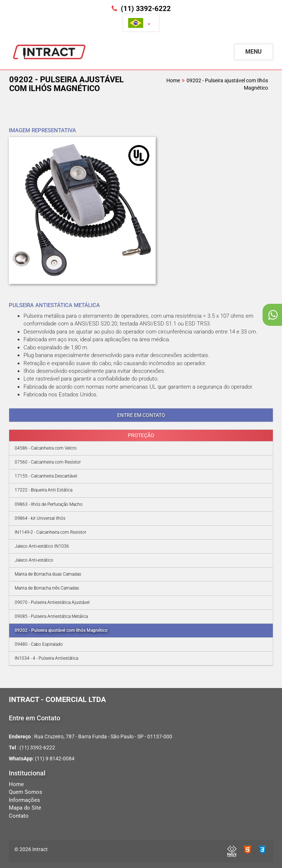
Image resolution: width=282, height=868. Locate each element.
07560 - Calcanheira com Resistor (48, 462)
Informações (24, 800)
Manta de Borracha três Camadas (47, 588)
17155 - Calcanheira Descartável (46, 476)
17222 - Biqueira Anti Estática (44, 490)
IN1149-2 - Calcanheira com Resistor (50, 532)
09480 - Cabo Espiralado (39, 644)
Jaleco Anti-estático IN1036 (42, 546)
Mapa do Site (25, 808)
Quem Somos (26, 792)
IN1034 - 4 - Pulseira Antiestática (46, 658)
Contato (19, 816)
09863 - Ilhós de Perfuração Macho (49, 504)
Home (173, 80)
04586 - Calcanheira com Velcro (46, 448)
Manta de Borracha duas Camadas (48, 574)
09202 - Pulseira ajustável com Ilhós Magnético (61, 630)
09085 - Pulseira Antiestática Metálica (51, 616)
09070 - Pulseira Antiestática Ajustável (52, 602)
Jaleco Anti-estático (34, 560)
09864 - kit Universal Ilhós (40, 518)
